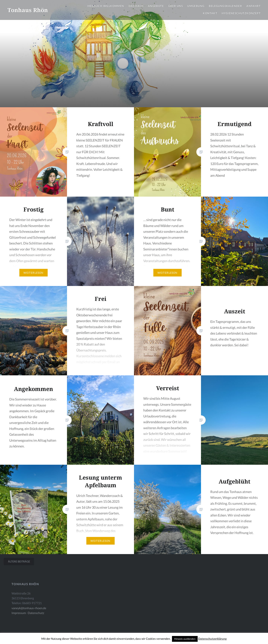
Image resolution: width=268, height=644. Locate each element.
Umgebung (196, 6)
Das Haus (136, 6)
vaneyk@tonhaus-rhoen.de (29, 608)
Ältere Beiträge (19, 561)
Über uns (176, 6)
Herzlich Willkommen (106, 6)
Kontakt (210, 13)
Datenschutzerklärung (212, 639)
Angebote (156, 6)
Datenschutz (36, 613)
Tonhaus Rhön (28, 10)
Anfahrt (253, 6)
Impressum (19, 613)
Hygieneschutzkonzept (241, 13)
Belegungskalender (225, 6)
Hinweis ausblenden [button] (185, 639)
